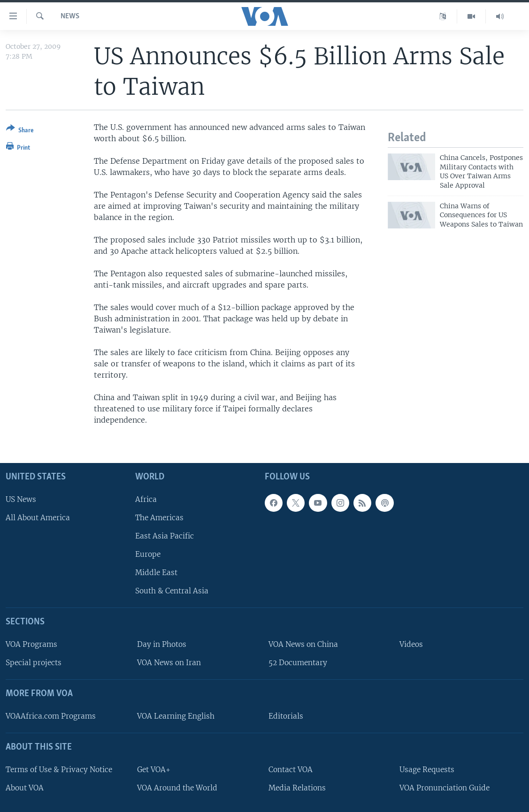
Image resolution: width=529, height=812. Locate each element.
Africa (146, 499)
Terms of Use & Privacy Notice (59, 769)
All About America (38, 517)
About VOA (25, 787)
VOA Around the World (177, 787)
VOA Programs (31, 644)
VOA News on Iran (169, 663)
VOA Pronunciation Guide (445, 787)
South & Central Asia (172, 591)
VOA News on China (303, 644)
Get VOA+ (154, 769)
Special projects (34, 663)
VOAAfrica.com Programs (51, 716)
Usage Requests (427, 769)
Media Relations (297, 787)
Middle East (156, 573)
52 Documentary (298, 663)
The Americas (159, 517)
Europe (148, 554)
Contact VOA (291, 769)
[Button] (20, 131)
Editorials (286, 716)
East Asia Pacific (165, 536)
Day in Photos (162, 644)
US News (21, 499)
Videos (411, 644)
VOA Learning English (176, 716)
